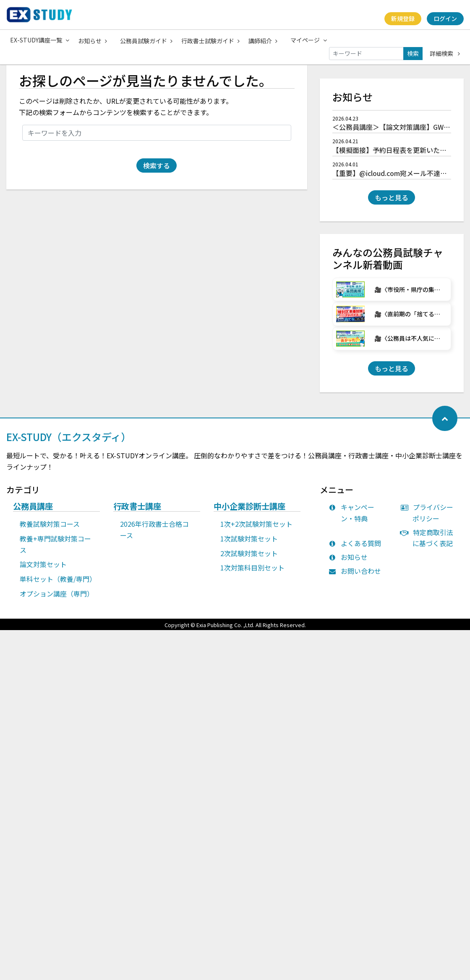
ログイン (445, 18)
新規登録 (402, 18)
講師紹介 (265, 40)
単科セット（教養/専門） (58, 583)
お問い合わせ (357, 575)
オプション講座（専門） (57, 598)
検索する (157, 170)
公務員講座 (33, 511)
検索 (413, 53)
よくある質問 (357, 548)
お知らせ (93, 40)
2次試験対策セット (249, 558)
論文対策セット (43, 569)
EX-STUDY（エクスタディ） (69, 441)
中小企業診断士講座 (249, 511)
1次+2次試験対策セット (256, 528)
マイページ (311, 40)
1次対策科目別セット (252, 572)
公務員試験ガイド (147, 40)
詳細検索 (445, 53)
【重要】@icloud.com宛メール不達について (400, 178)
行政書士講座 (137, 511)
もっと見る (392, 202)
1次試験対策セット (249, 543)
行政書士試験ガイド (212, 40)
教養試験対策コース (50, 528)
